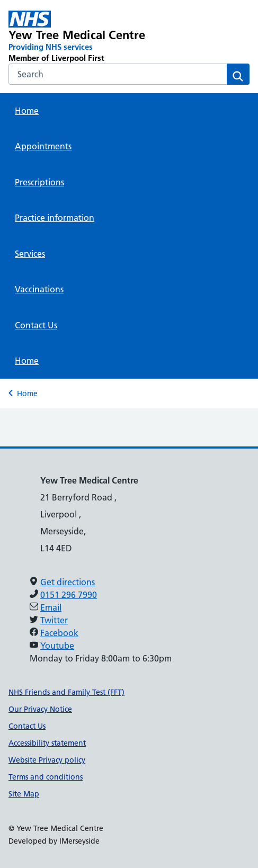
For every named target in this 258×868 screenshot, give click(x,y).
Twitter (54, 620)
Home (27, 111)
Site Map (24, 794)
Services (30, 254)
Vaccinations (39, 289)
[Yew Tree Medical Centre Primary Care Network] (81, 37)
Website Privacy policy (47, 760)
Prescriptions (39, 182)
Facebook (59, 633)
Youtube (57, 646)
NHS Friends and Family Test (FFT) (66, 692)
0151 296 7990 (69, 595)
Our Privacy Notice (40, 709)
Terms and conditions (46, 777)
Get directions (68, 582)
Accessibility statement (47, 743)
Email (51, 607)
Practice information (55, 218)
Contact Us (36, 325)
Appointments (43, 146)
